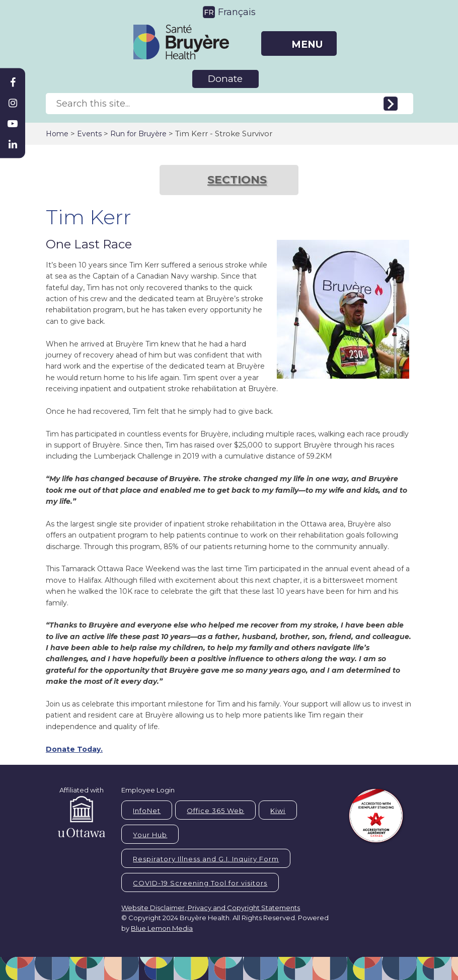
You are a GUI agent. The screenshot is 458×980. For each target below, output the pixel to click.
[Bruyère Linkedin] (13, 144)
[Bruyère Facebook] (13, 82)
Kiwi (278, 811)
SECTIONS (237, 180)
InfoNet (147, 811)
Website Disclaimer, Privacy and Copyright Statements (211, 908)
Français (237, 12)
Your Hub (150, 835)
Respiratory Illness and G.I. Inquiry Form (206, 859)
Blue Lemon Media (162, 928)
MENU (307, 44)
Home (57, 134)
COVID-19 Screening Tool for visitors (200, 883)
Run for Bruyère (138, 134)
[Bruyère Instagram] (13, 103)
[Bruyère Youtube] (13, 124)
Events (89, 134)
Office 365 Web (215, 811)
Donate (225, 79)
